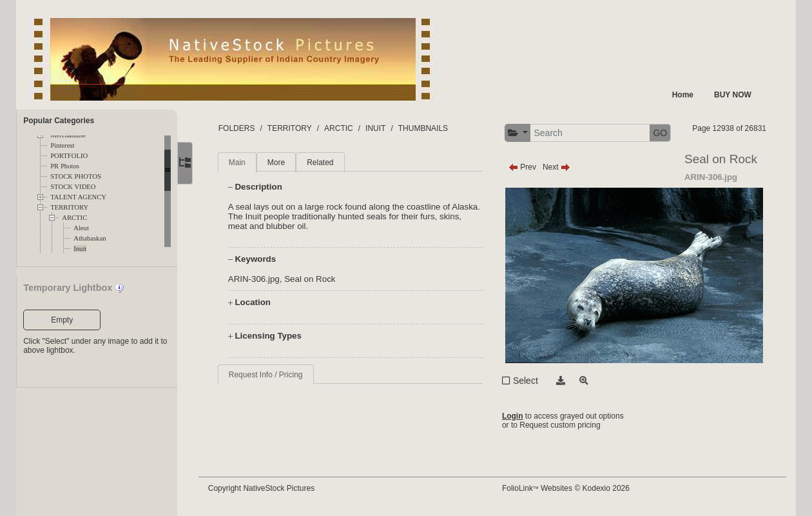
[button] (518, 133)
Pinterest (62, 145)
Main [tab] (238, 163)
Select (526, 381)
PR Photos (65, 166)
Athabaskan (90, 238)
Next (557, 167)
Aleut (81, 228)
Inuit (80, 249)
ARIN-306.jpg (255, 279)
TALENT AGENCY (78, 197)
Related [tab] (322, 163)
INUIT (377, 128)
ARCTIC (74, 218)
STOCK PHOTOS (76, 176)
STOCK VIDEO (73, 187)
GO (661, 133)
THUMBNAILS (424, 128)
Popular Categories (59, 121)
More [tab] (277, 163)
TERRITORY (69, 207)
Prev (523, 167)
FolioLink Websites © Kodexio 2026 (566, 488)
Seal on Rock (312, 279)
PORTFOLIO (69, 156)
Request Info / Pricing (267, 375)
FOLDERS (238, 128)
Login (513, 416)
